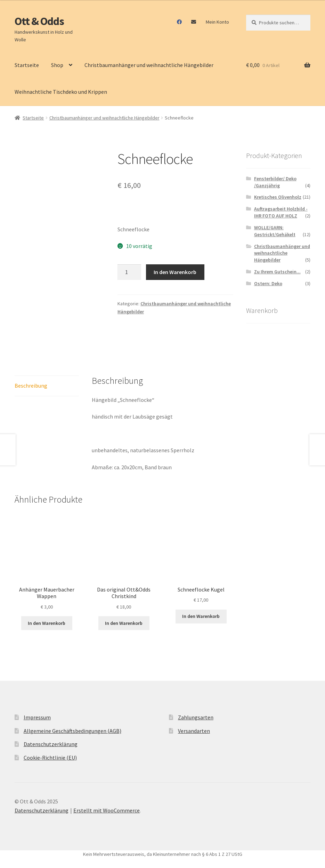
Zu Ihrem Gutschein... (277, 272)
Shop (57, 65)
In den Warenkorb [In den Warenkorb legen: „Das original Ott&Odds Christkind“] (124, 623)
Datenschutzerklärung (51, 744)
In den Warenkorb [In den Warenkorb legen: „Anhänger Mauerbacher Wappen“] (47, 623)
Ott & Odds (39, 21)
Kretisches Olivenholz (278, 197)
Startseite (27, 65)
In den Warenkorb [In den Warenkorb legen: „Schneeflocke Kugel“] (201, 616)
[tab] (47, 386)
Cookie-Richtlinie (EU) (50, 758)
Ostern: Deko (268, 283)
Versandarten (194, 731)
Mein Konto (217, 22)
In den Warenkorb (175, 272)
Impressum (37, 717)
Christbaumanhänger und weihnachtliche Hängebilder (149, 65)
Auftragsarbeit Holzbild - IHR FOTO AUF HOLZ (281, 212)
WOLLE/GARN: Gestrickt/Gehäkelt (275, 231)
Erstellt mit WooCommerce (107, 810)
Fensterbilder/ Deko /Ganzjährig (275, 182)
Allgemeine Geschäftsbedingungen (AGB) (72, 731)
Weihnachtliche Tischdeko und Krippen (61, 92)
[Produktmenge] (129, 272)
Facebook (180, 22)
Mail (194, 22)
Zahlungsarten (196, 717)
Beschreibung (31, 386)
